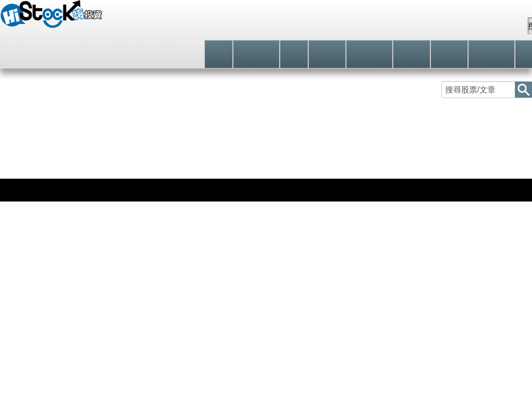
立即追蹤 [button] (394, 228)
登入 (357, 25)
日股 (44, 176)
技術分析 (80, 153)
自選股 (448, 26)
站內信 (497, 26)
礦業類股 (134, 153)
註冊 (404, 26)
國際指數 (15, 176)
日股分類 (188, 153)
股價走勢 (27, 153)
